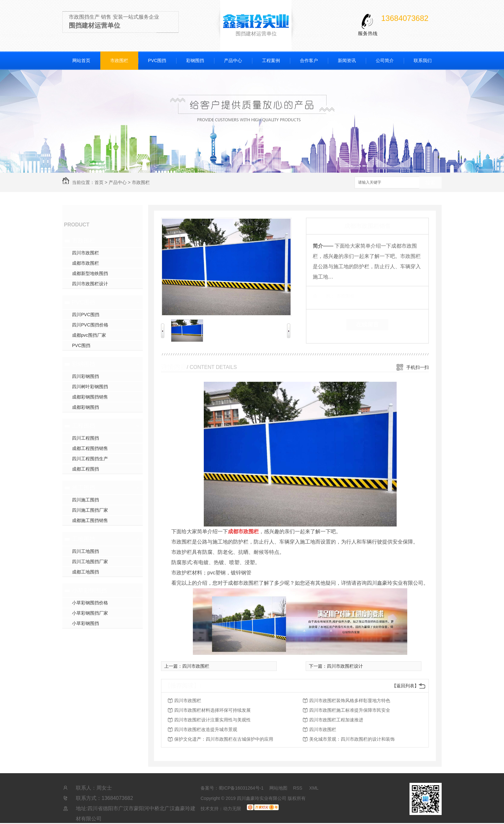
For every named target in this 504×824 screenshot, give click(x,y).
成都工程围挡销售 (90, 448)
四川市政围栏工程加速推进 (336, 720)
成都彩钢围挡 (85, 407)
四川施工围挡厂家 (90, 510)
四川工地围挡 (85, 551)
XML (314, 788)
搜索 (430, 183)
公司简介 (385, 60)
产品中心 (233, 60)
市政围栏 (119, 60)
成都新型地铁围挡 (90, 273)
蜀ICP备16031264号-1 (241, 788)
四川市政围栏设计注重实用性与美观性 (212, 720)
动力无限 (232, 809)
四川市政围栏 (85, 253)
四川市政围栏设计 (90, 284)
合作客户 (309, 60)
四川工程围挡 (85, 438)
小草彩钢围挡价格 (90, 603)
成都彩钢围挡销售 (90, 397)
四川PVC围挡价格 (90, 325)
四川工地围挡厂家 (90, 562)
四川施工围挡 (85, 500)
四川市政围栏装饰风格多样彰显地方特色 (350, 700)
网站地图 (278, 788)
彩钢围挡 (195, 60)
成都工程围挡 (85, 469)
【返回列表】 (405, 686)
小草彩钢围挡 (89, 591)
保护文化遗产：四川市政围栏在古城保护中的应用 (224, 739)
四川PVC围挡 (86, 315)
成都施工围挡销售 (90, 520)
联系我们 (423, 60)
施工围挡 (84, 488)
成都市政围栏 (85, 263)
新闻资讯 (347, 60)
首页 (99, 182)
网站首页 (81, 60)
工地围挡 (84, 539)
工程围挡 (84, 426)
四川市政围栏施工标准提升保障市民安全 (350, 710)
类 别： (324, 296)
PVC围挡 (157, 60)
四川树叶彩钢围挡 (90, 387)
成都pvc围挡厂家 (89, 335)
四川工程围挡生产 (90, 459)
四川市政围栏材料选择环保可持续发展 (212, 710)
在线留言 (367, 325)
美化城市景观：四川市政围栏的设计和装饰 (352, 739)
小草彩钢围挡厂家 (90, 613)
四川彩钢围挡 (85, 376)
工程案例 (271, 60)
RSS (298, 788)
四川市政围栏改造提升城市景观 (206, 729)
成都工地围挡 (85, 572)
